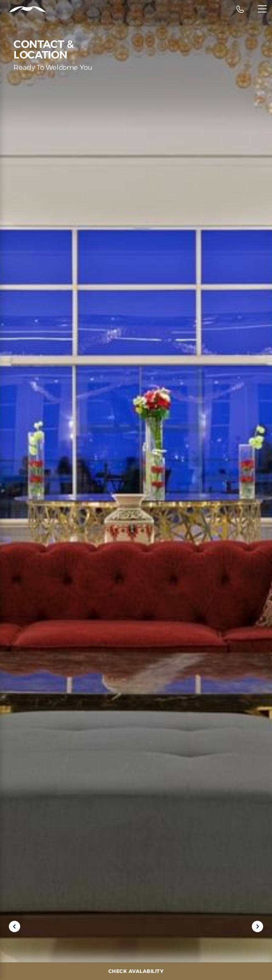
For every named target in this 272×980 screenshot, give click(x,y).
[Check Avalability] (136, 971)
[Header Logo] (23, 9)
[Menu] (262, 9)
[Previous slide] (15, 926)
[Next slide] (257, 926)
